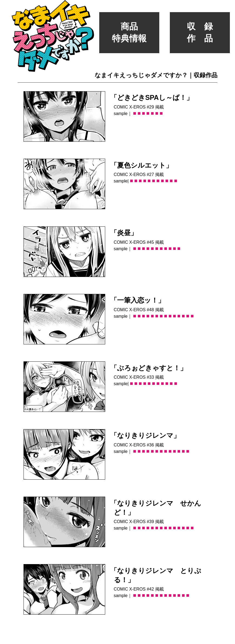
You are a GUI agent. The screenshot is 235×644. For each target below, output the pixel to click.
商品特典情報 (129, 32)
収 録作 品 (200, 32)
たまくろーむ (225, 638)
